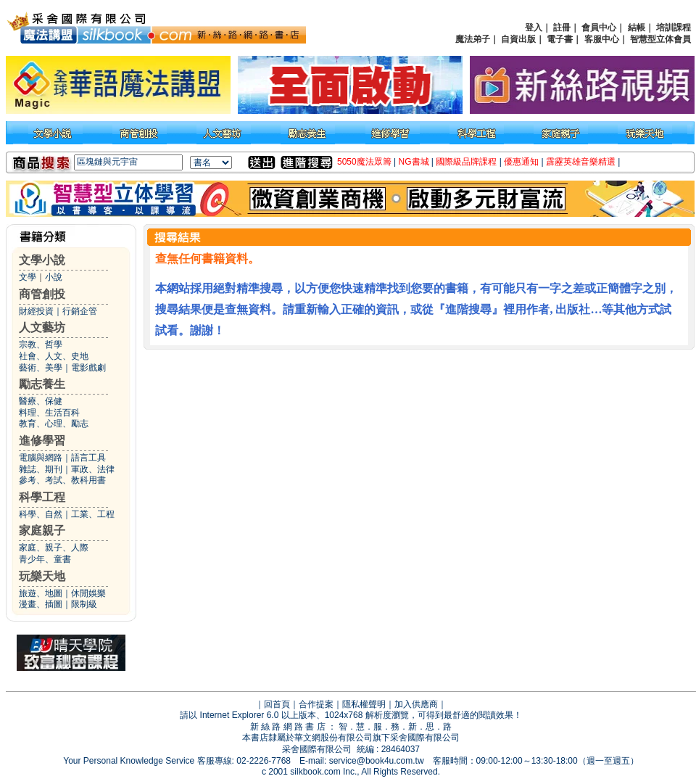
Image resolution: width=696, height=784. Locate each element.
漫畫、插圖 (41, 604)
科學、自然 (41, 514)
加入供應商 (416, 704)
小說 (54, 277)
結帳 (637, 28)
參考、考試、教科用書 (62, 480)
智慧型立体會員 (660, 39)
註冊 (562, 28)
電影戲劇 (88, 368)
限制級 (84, 604)
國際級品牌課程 (466, 162)
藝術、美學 (41, 368)
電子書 (560, 39)
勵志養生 (42, 384)
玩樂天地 (42, 576)
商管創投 (42, 294)
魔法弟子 (473, 39)
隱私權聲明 (364, 704)
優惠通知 (521, 162)
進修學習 (42, 441)
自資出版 (518, 39)
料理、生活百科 (49, 413)
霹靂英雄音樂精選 (581, 162)
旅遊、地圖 (41, 593)
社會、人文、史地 (54, 356)
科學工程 (42, 497)
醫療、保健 (41, 401)
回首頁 (277, 704)
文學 (28, 277)
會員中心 (599, 28)
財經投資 (36, 311)
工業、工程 (93, 514)
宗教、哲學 (41, 344)
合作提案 (316, 704)
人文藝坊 (42, 327)
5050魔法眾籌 (364, 162)
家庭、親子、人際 (54, 548)
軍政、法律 (93, 469)
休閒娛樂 (88, 593)
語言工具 (88, 458)
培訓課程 (674, 28)
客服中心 (602, 39)
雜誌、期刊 (41, 469)
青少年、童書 (45, 559)
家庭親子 (42, 531)
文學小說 (42, 260)
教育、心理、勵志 (54, 424)
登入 (534, 28)
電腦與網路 (41, 458)
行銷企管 (80, 311)
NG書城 (414, 162)
